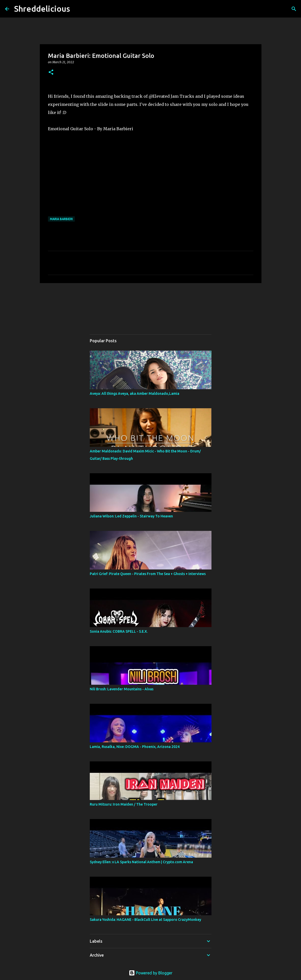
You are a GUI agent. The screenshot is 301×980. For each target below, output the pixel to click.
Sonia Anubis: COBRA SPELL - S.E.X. (119, 631)
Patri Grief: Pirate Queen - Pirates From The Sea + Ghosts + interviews (148, 574)
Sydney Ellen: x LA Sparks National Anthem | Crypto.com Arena (141, 862)
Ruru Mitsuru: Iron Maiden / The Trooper (124, 804)
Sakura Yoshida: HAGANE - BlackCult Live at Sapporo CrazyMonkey (145, 920)
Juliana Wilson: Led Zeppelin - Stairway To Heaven (131, 516)
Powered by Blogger (151, 973)
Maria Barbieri (61, 219)
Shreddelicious (42, 9)
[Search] (77, 9)
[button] (51, 72)
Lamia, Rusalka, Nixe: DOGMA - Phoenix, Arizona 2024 (135, 747)
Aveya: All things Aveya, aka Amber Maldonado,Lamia (135, 394)
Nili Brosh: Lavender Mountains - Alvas (122, 689)
